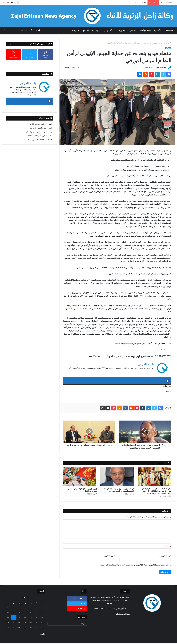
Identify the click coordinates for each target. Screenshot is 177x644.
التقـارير (133, 30)
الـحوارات (122, 30)
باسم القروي (163, 67)
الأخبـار (158, 30)
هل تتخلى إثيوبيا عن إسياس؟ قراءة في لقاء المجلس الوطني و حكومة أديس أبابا (119, 490)
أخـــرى (77, 30)
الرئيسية (169, 30)
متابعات (160, 43)
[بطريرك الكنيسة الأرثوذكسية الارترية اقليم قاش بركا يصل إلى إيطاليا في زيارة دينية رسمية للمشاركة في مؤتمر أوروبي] (155, 477)
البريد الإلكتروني (165, 556)
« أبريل (43, 634)
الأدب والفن (109, 30)
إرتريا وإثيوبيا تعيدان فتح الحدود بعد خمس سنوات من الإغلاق (82, 490)
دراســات (96, 30)
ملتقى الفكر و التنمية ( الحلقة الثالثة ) (39, 136)
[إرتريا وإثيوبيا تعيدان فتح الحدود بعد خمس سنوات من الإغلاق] (80, 477)
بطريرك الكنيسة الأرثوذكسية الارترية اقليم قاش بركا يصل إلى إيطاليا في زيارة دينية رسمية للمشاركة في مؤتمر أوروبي (156, 491)
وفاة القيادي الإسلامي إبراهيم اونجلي (39, 132)
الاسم (169, 547)
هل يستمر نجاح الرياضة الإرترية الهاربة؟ (38, 139)
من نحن (86, 30)
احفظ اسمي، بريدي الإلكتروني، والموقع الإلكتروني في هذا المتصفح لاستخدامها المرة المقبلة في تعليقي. (135, 565)
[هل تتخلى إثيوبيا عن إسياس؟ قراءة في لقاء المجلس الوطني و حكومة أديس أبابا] (117, 477)
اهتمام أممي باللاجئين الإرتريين (41, 128)
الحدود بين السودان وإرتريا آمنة (136, 3)
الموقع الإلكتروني (109, 556)
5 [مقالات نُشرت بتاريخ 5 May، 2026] (36, 613)
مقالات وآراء (146, 30)
